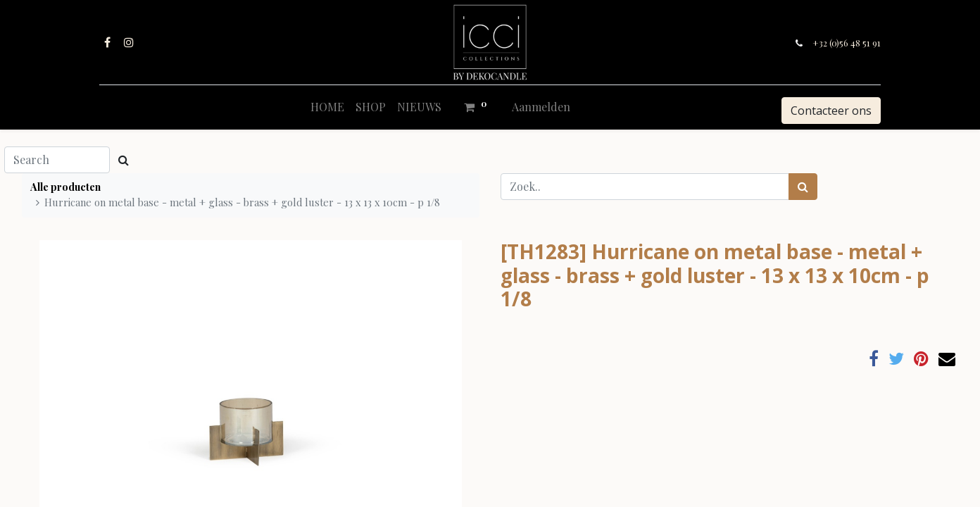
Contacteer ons (831, 111)
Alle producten (65, 187)
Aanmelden (541, 107)
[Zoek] (803, 187)
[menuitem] (327, 107)
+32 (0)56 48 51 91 (847, 43)
